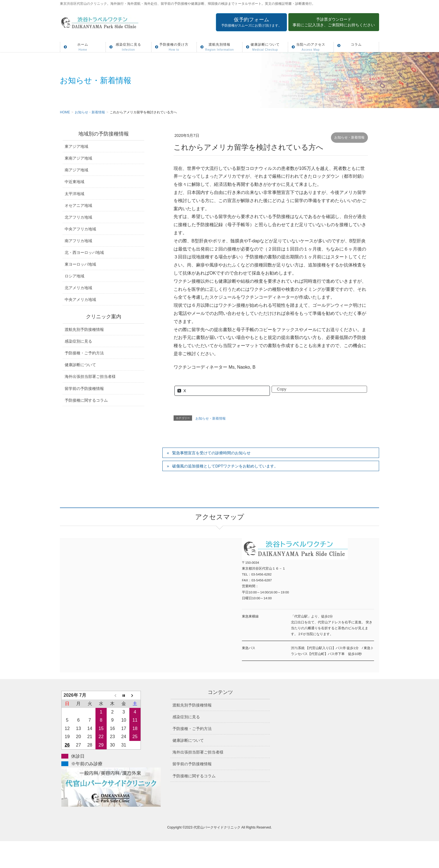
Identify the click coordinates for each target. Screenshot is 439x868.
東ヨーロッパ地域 (80, 264)
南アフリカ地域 (78, 241)
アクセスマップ (140, 598)
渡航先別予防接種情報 (84, 329)
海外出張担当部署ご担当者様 (90, 376)
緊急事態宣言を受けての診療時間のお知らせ (211, 453)
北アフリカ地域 (78, 217)
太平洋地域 (74, 194)
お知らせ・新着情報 (349, 137)
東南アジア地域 (78, 158)
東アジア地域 (76, 146)
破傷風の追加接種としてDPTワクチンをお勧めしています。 (225, 466)
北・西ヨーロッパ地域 (84, 252)
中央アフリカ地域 (80, 229)
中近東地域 (74, 182)
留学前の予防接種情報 (84, 389)
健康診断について (80, 365)
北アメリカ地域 (78, 288)
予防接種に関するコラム (86, 400)
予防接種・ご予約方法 (84, 353)
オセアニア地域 (78, 205)
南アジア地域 (76, 170)
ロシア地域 (74, 276)
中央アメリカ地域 (80, 300)
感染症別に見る (78, 341)
